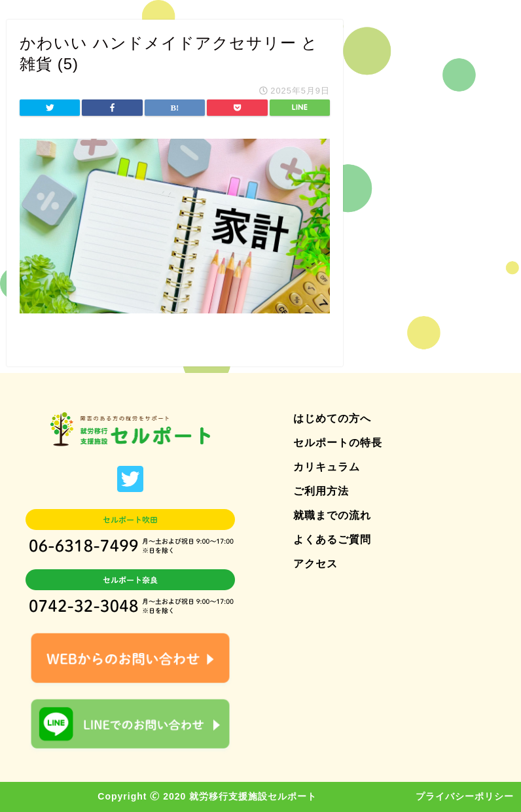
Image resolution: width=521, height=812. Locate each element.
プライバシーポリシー (465, 796)
